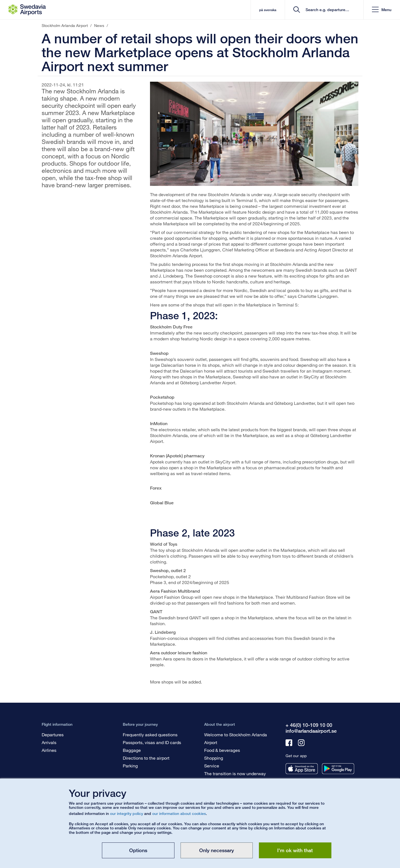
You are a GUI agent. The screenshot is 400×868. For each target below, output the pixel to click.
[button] (382, 10)
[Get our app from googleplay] (338, 769)
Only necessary (217, 850)
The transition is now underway (235, 773)
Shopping (214, 758)
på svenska (267, 10)
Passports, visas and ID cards (152, 742)
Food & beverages (222, 750)
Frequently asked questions (150, 734)
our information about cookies (179, 813)
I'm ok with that (295, 850)
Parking (130, 766)
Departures (53, 734)
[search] (326, 10)
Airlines (49, 750)
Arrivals (49, 742)
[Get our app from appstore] (302, 769)
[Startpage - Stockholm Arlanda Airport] (27, 10)
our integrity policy (127, 813)
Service (212, 766)
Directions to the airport (146, 758)
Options (138, 850)
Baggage (132, 750)
